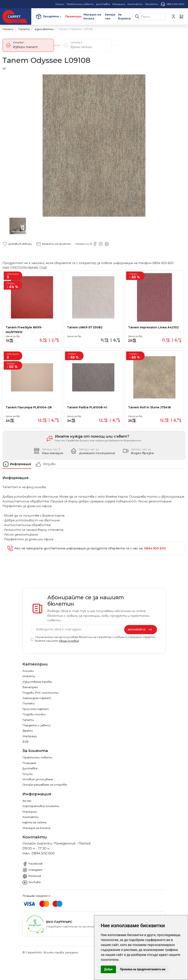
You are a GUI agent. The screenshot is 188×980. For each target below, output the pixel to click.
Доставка (30, 773)
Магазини (30, 816)
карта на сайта (34, 827)
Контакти (30, 822)
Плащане (29, 768)
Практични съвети (37, 762)
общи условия (69, 646)
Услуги (27, 779)
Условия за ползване (38, 784)
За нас (27, 805)
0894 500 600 (172, 4)
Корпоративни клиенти (41, 811)
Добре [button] (108, 969)
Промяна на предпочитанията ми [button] (143, 969)
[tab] (19, 469)
